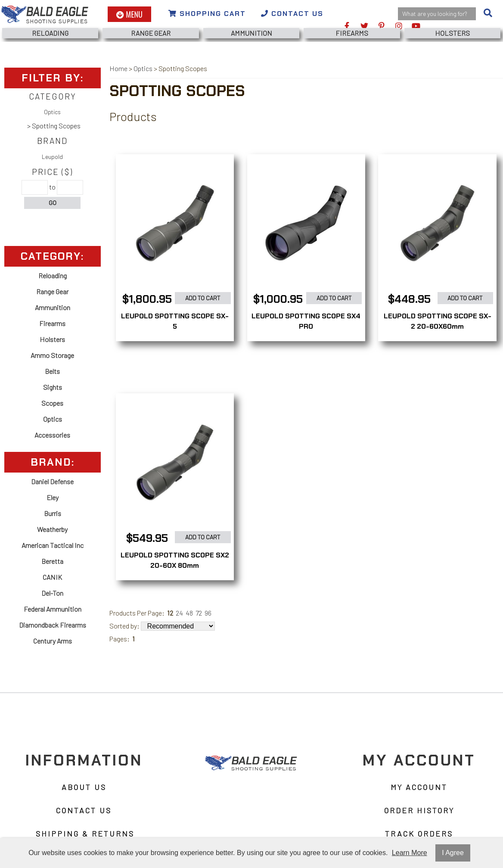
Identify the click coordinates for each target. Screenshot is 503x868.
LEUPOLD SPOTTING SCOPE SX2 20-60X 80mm (175, 560)
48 (189, 613)
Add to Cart (203, 298)
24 (179, 613)
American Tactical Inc (53, 545)
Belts (52, 371)
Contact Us (292, 14)
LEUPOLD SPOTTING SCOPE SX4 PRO (306, 321)
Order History (419, 810)
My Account (419, 787)
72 (199, 613)
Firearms (352, 33)
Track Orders (419, 834)
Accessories (52, 435)
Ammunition (251, 33)
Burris (53, 513)
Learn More (410, 853)
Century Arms (53, 641)
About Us (84, 787)
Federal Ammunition (53, 609)
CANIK (52, 577)
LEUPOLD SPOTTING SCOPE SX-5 (175, 321)
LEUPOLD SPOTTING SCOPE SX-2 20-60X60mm (438, 321)
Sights (53, 387)
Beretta (52, 561)
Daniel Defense (52, 481)
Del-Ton (52, 593)
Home (118, 68)
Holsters (452, 33)
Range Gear (151, 33)
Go (53, 203)
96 (208, 613)
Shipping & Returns (85, 834)
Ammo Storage (52, 355)
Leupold (52, 157)
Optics (52, 112)
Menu (129, 14)
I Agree (453, 853)
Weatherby (52, 529)
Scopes (52, 403)
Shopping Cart (207, 14)
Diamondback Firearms (53, 625)
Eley (53, 497)
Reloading (50, 33)
